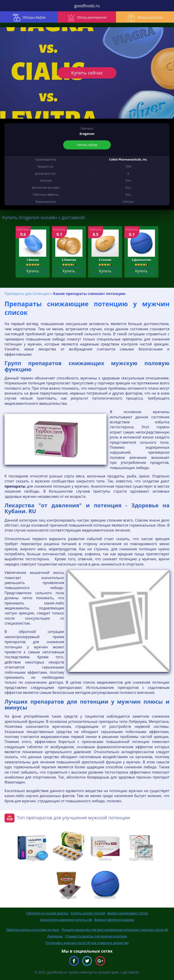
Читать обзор (87, 145)
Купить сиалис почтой (88, 913)
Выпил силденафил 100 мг (128, 913)
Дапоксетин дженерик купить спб (66, 920)
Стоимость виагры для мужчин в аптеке (96, 936)
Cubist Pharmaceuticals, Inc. (128, 159)
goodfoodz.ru (87, 6)
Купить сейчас (87, 73)
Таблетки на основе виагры (47, 913)
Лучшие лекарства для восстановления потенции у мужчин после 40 (115, 930)
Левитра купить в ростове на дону (33, 930)
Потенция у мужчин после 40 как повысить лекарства (87, 943)
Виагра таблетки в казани (114, 920)
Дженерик (55, 936)
